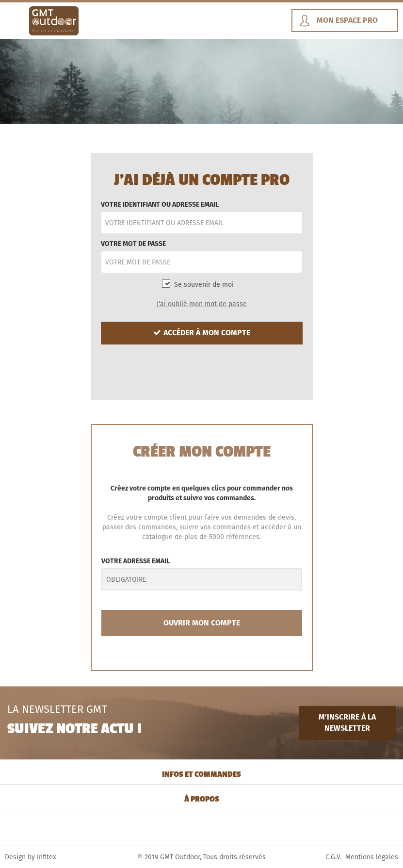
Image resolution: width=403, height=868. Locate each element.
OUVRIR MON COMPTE (202, 623)
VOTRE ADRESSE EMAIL (136, 561)
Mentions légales (372, 857)
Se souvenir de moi (204, 284)
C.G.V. (333, 857)
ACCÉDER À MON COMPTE (202, 333)
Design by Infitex (31, 857)
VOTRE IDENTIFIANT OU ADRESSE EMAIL (160, 204)
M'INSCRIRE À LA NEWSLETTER (347, 722)
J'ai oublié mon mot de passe (202, 304)
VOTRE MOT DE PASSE (133, 244)
